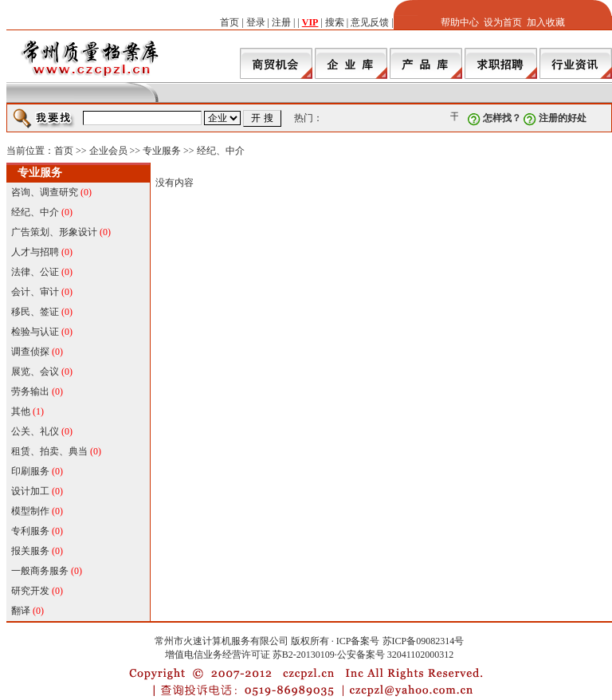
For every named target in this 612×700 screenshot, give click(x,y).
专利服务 (30, 531)
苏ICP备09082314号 (424, 641)
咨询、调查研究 (45, 192)
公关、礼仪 (35, 431)
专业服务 (162, 151)
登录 (256, 22)
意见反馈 (370, 22)
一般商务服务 (40, 571)
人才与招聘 (35, 252)
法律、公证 (35, 272)
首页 (229, 22)
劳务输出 (30, 391)
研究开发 (30, 591)
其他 (21, 411)
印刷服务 (30, 471)
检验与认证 (35, 332)
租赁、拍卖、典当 (49, 451)
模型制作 (30, 511)
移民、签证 (35, 312)
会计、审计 (35, 292)
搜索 (335, 22)
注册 (281, 22)
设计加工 (30, 491)
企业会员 (108, 151)
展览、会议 (35, 372)
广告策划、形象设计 (54, 232)
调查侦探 (30, 352)
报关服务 (30, 551)
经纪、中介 (221, 151)
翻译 (21, 611)
